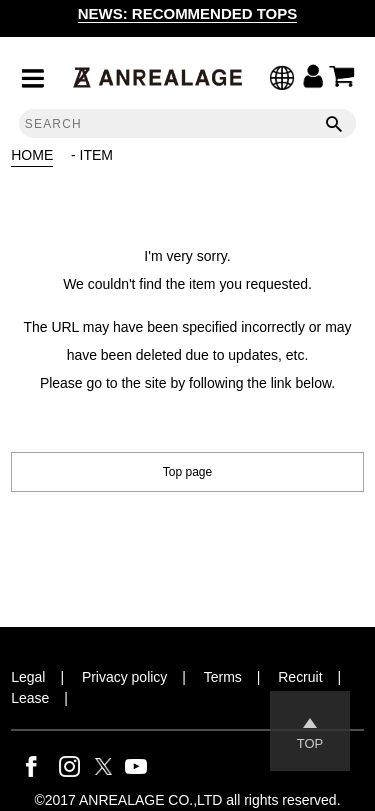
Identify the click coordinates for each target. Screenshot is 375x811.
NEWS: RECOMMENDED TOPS (188, 13)
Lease (30, 698)
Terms (223, 677)
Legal (28, 677)
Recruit (300, 677)
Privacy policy (124, 677)
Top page (187, 472)
